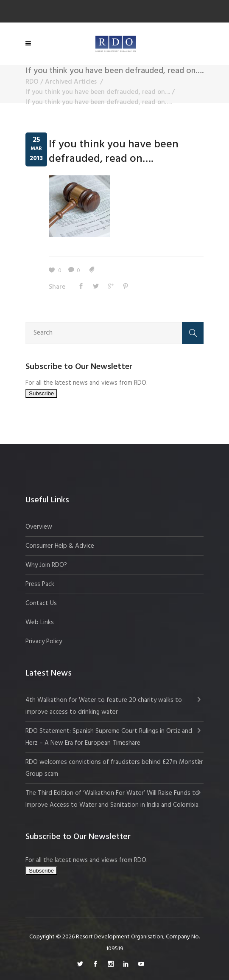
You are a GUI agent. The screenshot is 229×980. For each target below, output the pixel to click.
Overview (39, 527)
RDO (32, 82)
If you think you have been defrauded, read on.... (98, 92)
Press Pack (40, 584)
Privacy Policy (44, 642)
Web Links (40, 622)
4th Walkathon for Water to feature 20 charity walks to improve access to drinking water (104, 706)
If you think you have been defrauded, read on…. (114, 152)
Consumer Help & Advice (60, 546)
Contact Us (41, 603)
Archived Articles (71, 82)
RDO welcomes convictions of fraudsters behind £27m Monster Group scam (114, 768)
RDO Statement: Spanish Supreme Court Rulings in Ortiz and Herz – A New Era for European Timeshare (109, 737)
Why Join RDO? (46, 565)
